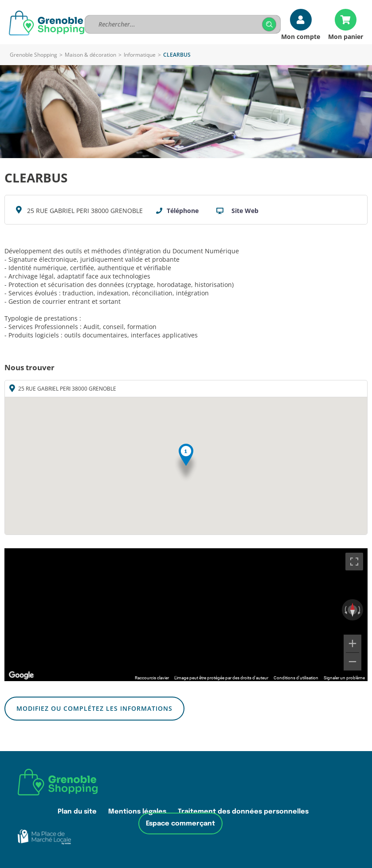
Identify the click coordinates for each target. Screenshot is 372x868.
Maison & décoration (90, 55)
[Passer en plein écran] (354, 562)
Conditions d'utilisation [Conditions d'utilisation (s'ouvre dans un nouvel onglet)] (296, 678)
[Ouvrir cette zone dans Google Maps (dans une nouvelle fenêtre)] (21, 675)
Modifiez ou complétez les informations (94, 708)
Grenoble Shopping (33, 55)
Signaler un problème (344, 678)
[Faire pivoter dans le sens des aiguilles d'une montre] (360, 610)
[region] (186, 615)
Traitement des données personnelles (243, 812)
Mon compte (301, 36)
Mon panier (346, 36)
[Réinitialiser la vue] (352, 610)
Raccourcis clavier (152, 678)
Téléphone (183, 211)
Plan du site (77, 812)
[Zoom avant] (352, 643)
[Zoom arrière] (352, 662)
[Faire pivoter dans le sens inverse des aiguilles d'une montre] (345, 610)
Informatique (140, 55)
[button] (186, 463)
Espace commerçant (180, 823)
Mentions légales (137, 812)
